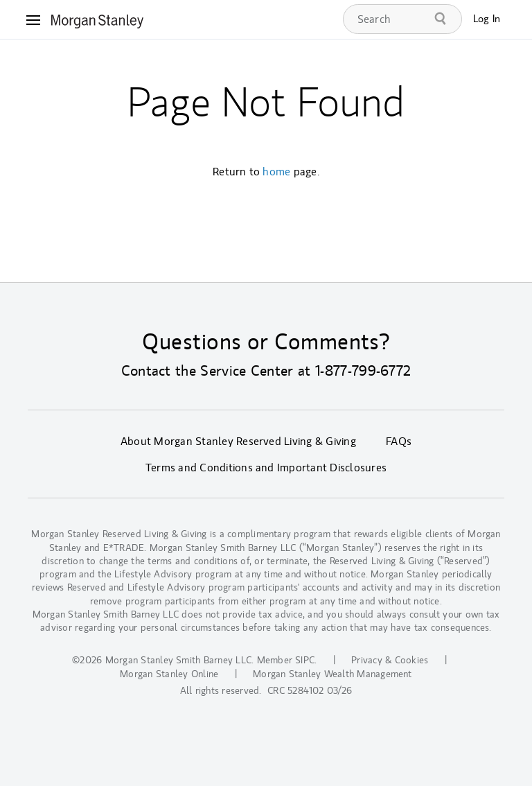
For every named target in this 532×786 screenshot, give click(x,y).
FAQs (399, 442)
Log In (487, 19)
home (276, 172)
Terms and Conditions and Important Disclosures (266, 468)
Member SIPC (286, 660)
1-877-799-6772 (363, 371)
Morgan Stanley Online (169, 674)
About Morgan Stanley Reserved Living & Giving (238, 442)
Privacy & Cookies (390, 660)
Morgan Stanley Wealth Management (332, 674)
